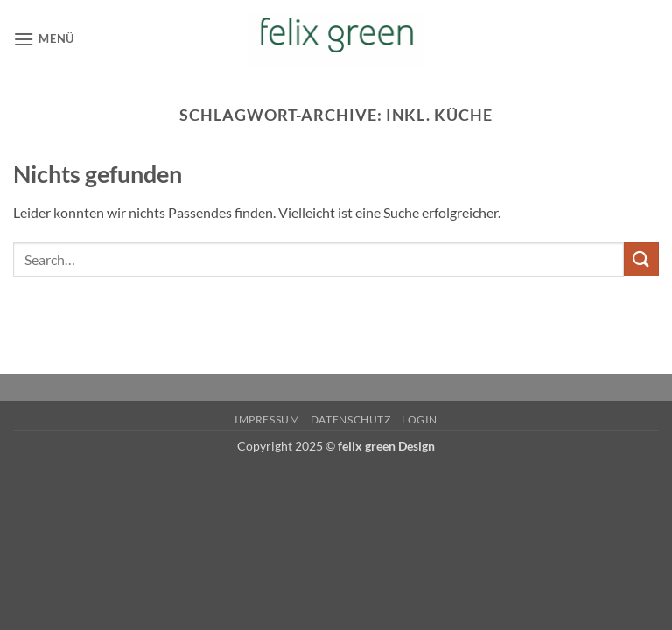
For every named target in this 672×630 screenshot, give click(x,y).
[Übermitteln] (641, 259)
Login (420, 420)
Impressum (267, 420)
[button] (44, 39)
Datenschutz (351, 420)
